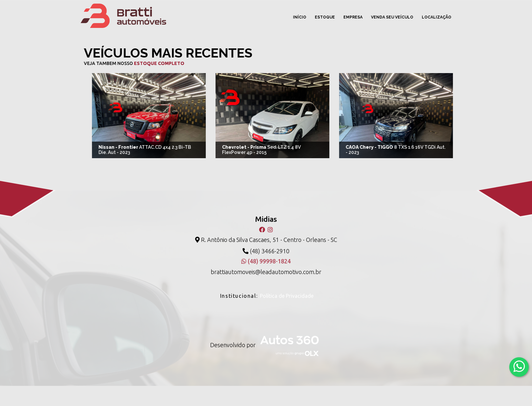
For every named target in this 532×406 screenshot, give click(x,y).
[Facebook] (263, 226)
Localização (437, 17)
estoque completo (154, 63)
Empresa (353, 17)
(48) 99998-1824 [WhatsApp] (266, 257)
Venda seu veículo (392, 17)
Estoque (325, 17)
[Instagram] (270, 226)
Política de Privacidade (287, 292)
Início (300, 17)
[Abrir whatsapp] (519, 367)
